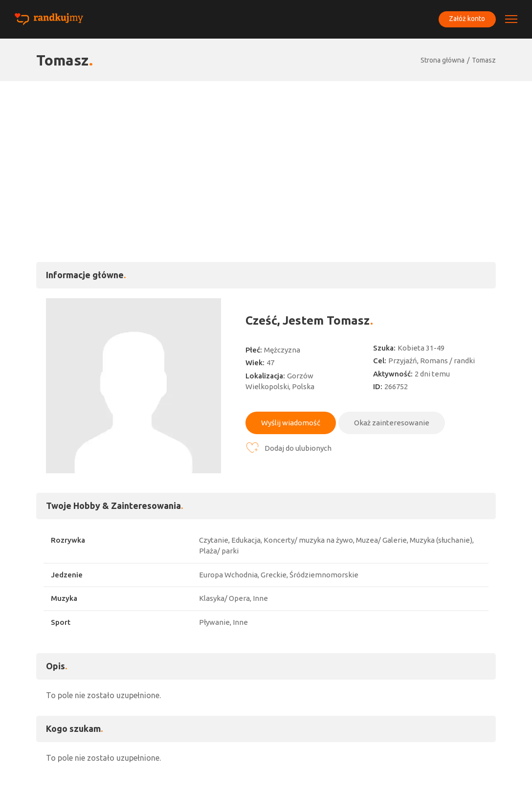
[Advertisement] (266, 154)
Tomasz (484, 60)
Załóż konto (466, 19)
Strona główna (443, 60)
